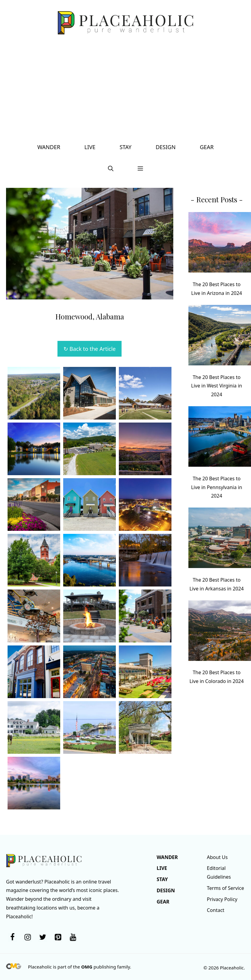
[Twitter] (43, 937)
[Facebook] (12, 937)
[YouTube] (73, 937)
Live (90, 147)
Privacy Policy (222, 899)
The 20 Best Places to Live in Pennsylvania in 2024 (217, 487)
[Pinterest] (58, 937)
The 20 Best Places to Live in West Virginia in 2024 (217, 386)
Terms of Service (225, 888)
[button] (111, 168)
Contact (216, 910)
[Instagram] (28, 937)
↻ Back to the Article (90, 349)
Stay (125, 147)
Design (166, 147)
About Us (217, 857)
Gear (207, 147)
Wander (49, 147)
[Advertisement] (125, 91)
